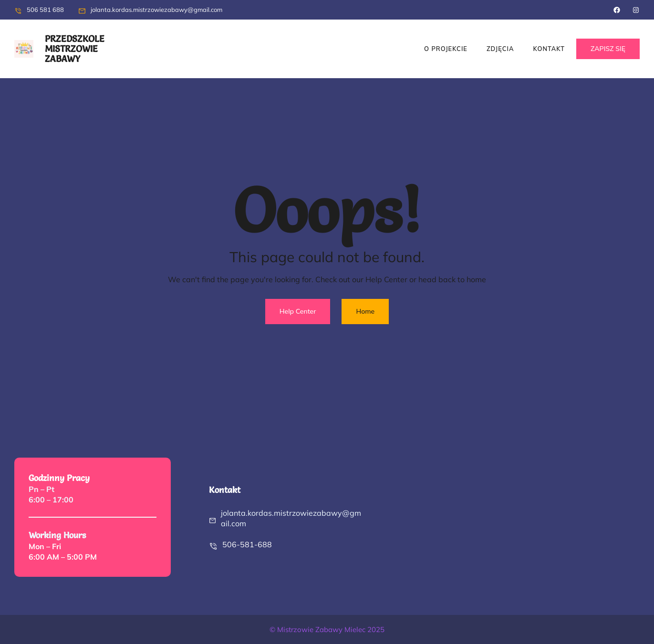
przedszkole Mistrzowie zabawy (75, 49)
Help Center (298, 311)
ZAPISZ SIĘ (608, 49)
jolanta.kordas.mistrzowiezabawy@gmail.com (156, 10)
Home (365, 311)
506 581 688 (45, 10)
